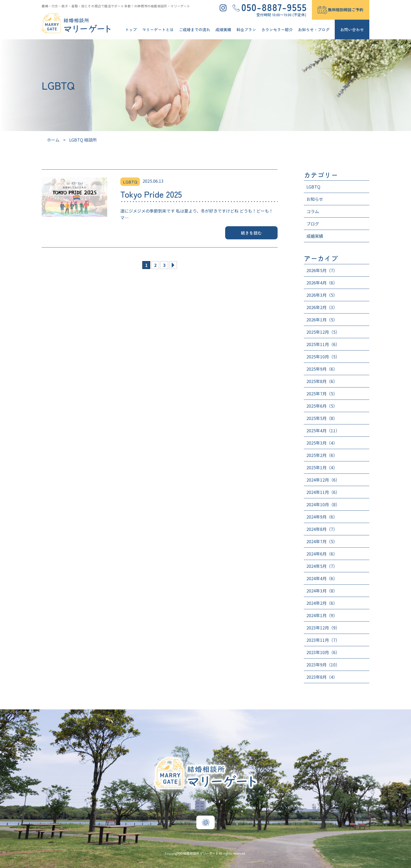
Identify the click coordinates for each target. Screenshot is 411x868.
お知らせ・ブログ (314, 29)
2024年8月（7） (322, 529)
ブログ (313, 224)
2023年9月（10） (323, 665)
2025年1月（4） (322, 467)
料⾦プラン (246, 29)
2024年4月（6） (322, 578)
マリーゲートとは (158, 29)
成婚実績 (223, 29)
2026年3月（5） (322, 295)
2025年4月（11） (323, 430)
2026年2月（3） (322, 307)
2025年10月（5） (323, 357)
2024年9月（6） (322, 517)
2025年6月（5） (322, 406)
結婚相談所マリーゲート (201, 853)
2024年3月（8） (322, 591)
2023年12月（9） (323, 628)
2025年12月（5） (323, 332)
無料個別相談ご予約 (346, 10)
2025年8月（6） (322, 381)
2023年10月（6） (323, 652)
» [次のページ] (173, 265)
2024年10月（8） (323, 504)
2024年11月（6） (323, 492)
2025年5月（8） (322, 418)
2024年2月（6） (322, 603)
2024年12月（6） (323, 480)
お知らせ (315, 199)
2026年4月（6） (322, 283)
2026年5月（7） (322, 270)
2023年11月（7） (323, 640)
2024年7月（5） (322, 541)
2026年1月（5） (322, 320)
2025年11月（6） (323, 344)
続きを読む (252, 233)
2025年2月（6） (322, 455)
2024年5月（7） (322, 566)
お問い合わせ (352, 29)
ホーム (53, 140)
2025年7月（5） (322, 393)
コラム (313, 211)
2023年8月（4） (322, 677)
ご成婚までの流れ (194, 29)
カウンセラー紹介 (277, 29)
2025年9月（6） (322, 369)
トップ (131, 29)
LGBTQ (313, 187)
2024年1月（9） (322, 615)
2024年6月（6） (322, 554)
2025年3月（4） (322, 443)
